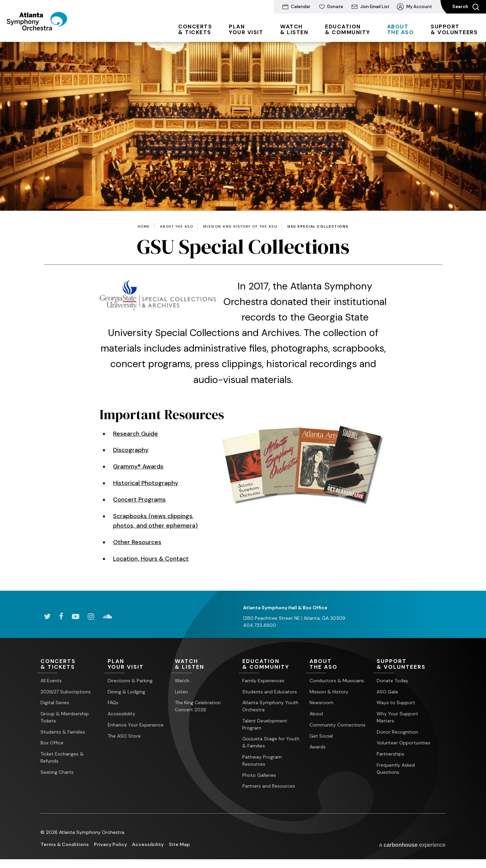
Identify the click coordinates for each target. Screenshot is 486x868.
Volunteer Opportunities (403, 743)
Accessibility (122, 714)
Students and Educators (270, 692)
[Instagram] (91, 616)
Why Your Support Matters (397, 717)
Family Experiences (263, 681)
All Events (51, 681)
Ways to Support (396, 703)
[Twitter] (47, 616)
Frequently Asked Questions (396, 769)
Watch (182, 681)
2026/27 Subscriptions (66, 692)
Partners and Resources (269, 786)
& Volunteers (454, 29)
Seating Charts (57, 772)
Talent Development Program (265, 724)
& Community (348, 29)
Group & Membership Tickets (65, 717)
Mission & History (329, 692)
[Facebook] (61, 616)
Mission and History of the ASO (240, 227)
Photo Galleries (259, 775)
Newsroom (321, 703)
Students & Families (63, 732)
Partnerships (390, 754)
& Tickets (195, 29)
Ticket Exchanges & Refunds (62, 757)
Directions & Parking (130, 681)
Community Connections (337, 725)
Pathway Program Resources (262, 760)
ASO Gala (387, 692)
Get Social (321, 736)
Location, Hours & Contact (151, 559)
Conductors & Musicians (337, 681)
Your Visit (246, 29)
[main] (243, 316)
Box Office (52, 743)
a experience (412, 845)
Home (144, 227)
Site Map (179, 844)
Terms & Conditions (65, 844)
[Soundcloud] (107, 616)
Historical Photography (146, 483)
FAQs (113, 703)
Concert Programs (140, 500)
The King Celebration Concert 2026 (198, 706)
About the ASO (177, 227)
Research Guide (136, 434)
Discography (131, 450)
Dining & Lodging (126, 692)
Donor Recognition (397, 732)
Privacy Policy (110, 844)
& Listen (294, 29)
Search (466, 7)
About (316, 714)
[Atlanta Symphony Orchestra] (44, 31)
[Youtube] (76, 616)
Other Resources (137, 542)
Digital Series (55, 703)
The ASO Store (124, 736)
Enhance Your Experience (136, 725)
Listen (181, 692)
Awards (318, 747)
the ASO (401, 29)
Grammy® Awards (138, 466)
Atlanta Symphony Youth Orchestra (270, 706)
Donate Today (393, 681)
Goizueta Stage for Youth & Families (271, 742)
